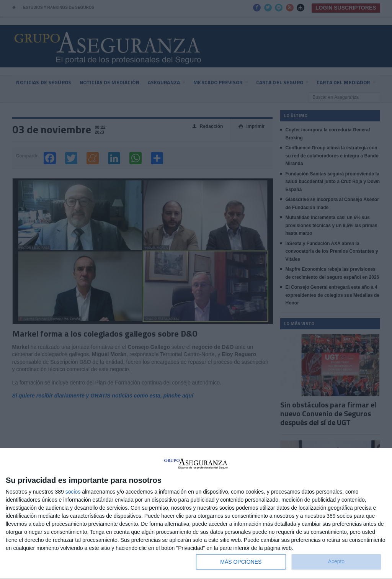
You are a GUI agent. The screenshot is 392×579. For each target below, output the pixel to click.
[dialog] (196, 514)
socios (73, 492)
